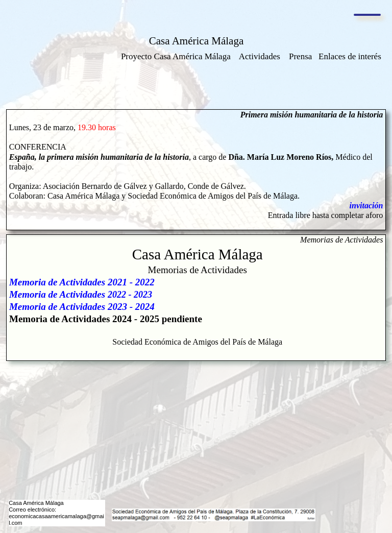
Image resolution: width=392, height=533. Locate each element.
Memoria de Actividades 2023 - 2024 (82, 307)
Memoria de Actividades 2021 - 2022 (82, 282)
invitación (366, 205)
